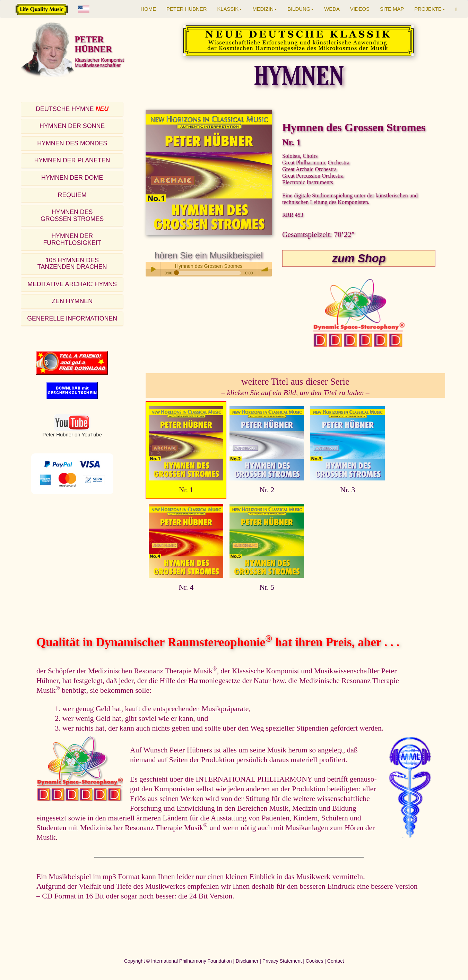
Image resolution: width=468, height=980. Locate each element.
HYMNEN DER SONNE (72, 126)
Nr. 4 (186, 587)
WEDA (332, 9)
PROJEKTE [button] (430, 9)
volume (265, 269)
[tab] (72, 109)
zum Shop (359, 258)
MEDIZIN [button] (265, 9)
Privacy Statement (282, 961)
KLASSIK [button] (229, 9)
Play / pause (153, 269)
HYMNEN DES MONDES (72, 143)
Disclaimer (247, 961)
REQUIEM (72, 195)
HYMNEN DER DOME (72, 178)
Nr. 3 (348, 490)
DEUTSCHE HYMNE (72, 109)
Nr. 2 (267, 490)
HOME (149, 9)
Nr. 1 (186, 490)
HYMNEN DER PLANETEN (72, 160)
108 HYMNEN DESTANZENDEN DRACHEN (72, 264)
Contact (336, 961)
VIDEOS (360, 9)
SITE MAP (392, 9)
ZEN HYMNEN (72, 301)
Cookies (315, 961)
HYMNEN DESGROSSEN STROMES (72, 215)
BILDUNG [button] (301, 9)
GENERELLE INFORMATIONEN (72, 318)
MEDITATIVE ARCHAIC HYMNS (72, 284)
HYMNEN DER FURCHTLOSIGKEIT (72, 239)
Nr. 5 (267, 587)
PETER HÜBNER (187, 9)
